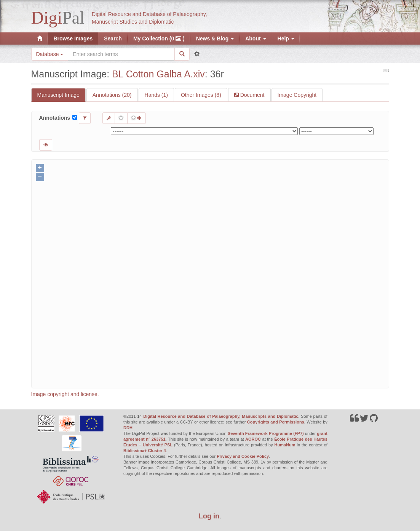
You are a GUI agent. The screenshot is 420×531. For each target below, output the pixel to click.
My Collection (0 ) (159, 39)
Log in (209, 516)
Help (286, 39)
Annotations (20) (112, 95)
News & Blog (215, 39)
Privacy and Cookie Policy (243, 456)
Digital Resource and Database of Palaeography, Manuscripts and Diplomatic (221, 416)
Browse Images (73, 39)
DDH (128, 428)
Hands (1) (156, 95)
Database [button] (50, 54)
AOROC (253, 439)
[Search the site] (121, 54)
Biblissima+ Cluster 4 (145, 451)
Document (252, 95)
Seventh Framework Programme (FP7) (266, 433)
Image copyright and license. (65, 394)
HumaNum (285, 445)
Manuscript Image (58, 95)
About (256, 39)
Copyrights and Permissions (276, 422)
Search (113, 39)
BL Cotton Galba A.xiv (158, 74)
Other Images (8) (201, 95)
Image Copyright (297, 95)
